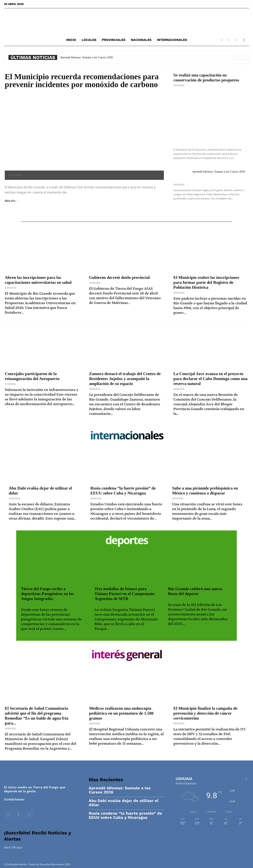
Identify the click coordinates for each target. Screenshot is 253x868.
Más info (11, 201)
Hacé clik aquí (13, 847)
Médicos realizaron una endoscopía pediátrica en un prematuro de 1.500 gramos (121, 713)
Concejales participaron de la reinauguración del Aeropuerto (32, 376)
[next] (242, 57)
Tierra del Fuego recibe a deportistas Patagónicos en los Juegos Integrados (47, 594)
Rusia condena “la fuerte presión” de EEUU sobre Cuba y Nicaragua (123, 491)
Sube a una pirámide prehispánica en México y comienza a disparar (205, 491)
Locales (89, 40)
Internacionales (172, 40)
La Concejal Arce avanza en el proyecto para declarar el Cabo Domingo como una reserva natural (210, 379)
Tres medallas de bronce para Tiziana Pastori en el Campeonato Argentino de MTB (124, 594)
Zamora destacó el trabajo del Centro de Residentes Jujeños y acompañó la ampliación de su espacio (125, 379)
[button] (244, 40)
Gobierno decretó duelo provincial (119, 277)
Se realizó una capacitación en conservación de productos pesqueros (206, 78)
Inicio (71, 40)
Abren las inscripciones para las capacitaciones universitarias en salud (38, 280)
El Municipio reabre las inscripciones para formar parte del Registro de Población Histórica (206, 282)
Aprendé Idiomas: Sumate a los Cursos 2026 (86, 57)
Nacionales (141, 40)
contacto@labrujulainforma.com (51, 799)
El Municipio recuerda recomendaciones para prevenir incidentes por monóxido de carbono (82, 81)
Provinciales (114, 40)
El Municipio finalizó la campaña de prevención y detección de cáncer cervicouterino (205, 713)
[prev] (236, 57)
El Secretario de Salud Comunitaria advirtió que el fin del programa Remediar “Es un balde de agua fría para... (37, 716)
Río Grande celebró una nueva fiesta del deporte (195, 591)
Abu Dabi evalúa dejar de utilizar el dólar (124, 803)
